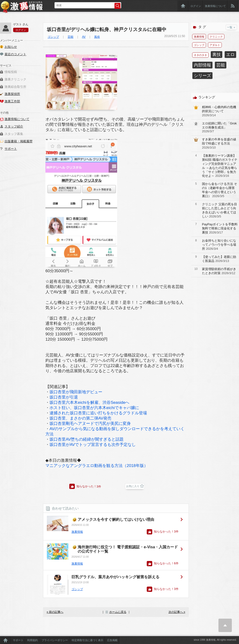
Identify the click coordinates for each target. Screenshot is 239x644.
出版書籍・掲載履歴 (19, 141)
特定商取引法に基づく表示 (87, 640)
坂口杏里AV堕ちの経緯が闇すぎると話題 (87, 439)
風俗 (97, 37)
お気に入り (133, 486)
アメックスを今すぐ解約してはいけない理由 (116, 519)
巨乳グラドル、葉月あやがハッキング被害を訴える (115, 577)
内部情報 (202, 65)
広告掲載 (112, 640)
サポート (11, 149)
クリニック (216, 37)
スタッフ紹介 (14, 126)
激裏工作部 (12, 101)
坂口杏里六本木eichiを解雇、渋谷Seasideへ (89, 402)
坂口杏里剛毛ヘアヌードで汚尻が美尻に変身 (90, 424)
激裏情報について (215, 6)
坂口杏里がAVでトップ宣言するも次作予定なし (93, 445)
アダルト (215, 45)
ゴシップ (53, 37)
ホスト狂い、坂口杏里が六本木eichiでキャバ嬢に (94, 408)
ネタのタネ (200, 55)
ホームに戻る (118, 612)
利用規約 (33, 640)
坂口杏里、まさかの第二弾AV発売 (80, 418)
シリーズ (202, 76)
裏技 (217, 55)
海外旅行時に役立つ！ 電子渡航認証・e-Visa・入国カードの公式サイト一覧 (128, 549)
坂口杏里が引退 (64, 397)
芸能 (71, 37)
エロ (230, 55)
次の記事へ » (177, 612)
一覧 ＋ (231, 27)
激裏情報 (77, 532)
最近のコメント (15, 54)
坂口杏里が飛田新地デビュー (76, 392)
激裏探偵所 (12, 94)
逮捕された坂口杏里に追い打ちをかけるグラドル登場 (98, 413)
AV (84, 37)
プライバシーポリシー (55, 640)
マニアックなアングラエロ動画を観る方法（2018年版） (97, 466)
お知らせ (11, 47)
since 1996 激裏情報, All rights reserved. (215, 640)
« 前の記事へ (55, 612)
